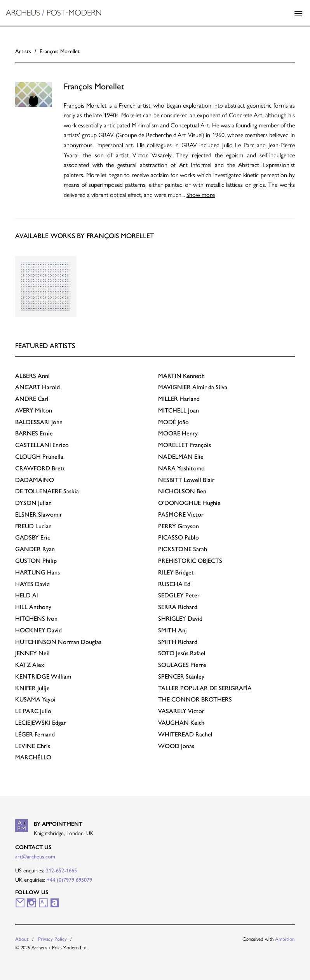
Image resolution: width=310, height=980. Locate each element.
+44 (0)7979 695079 (69, 880)
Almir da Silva (193, 387)
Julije (32, 688)
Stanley (181, 676)
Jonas (176, 746)
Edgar (41, 723)
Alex (30, 665)
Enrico (42, 445)
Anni (32, 376)
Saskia (47, 491)
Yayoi (35, 699)
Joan (179, 410)
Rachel (185, 734)
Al (27, 595)
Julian (33, 503)
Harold (37, 387)
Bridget (176, 572)
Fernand (35, 734)
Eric (33, 537)
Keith (181, 723)
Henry (178, 433)
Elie (181, 457)
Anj (172, 630)
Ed (174, 584)
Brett (40, 468)
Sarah (183, 549)
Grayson (179, 526)
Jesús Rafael (182, 653)
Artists (23, 51)
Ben (182, 491)
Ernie (34, 433)
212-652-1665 (61, 870)
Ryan (35, 549)
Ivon (36, 619)
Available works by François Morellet (85, 236)
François (185, 445)
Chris (33, 746)
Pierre (182, 665)
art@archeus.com (35, 856)
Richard (178, 607)
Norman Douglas (58, 642)
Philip (36, 561)
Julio (33, 711)
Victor (181, 514)
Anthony (33, 607)
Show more (201, 194)
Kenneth (181, 376)
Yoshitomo (181, 468)
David (32, 584)
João (173, 422)
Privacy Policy (52, 939)
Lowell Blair (186, 480)
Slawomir (39, 514)
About (22, 939)
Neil (32, 653)
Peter (179, 595)
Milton (34, 410)
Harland (179, 399)
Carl (32, 399)
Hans (37, 572)
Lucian (33, 526)
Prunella (39, 457)
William (43, 676)
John (39, 422)
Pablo (179, 537)
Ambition (285, 939)
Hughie (189, 503)
